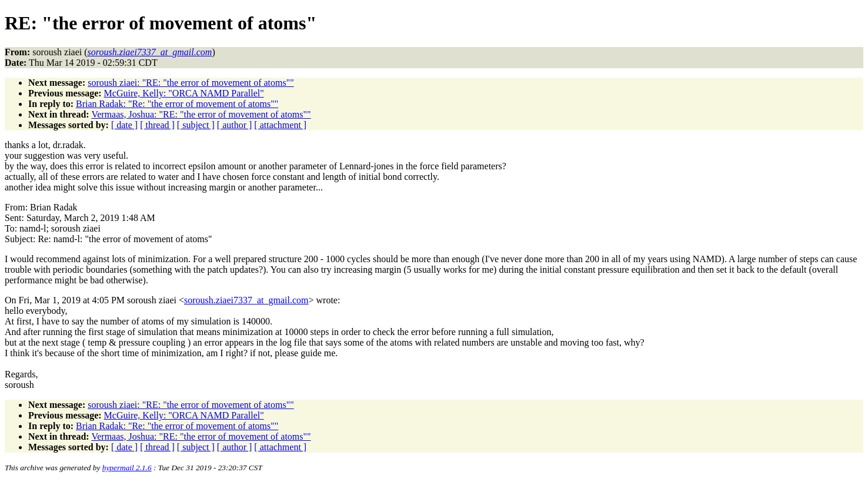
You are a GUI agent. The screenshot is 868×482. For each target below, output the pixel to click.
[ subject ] (196, 125)
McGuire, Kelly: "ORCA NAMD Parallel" (184, 93)
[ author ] (235, 125)
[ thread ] (157, 125)
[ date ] (124, 125)
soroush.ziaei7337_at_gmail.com (246, 300)
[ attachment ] (280, 125)
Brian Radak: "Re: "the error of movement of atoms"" (177, 104)
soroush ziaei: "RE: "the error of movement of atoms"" (191, 83)
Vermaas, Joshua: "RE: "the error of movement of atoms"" (201, 114)
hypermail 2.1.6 (127, 468)
